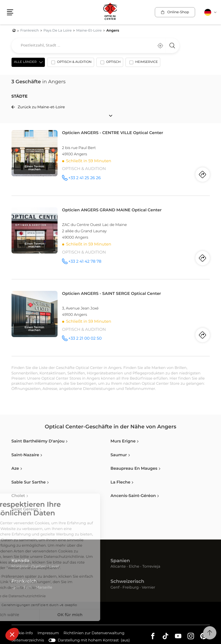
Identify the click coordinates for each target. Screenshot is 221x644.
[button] (12, 634)
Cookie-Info (22, 634)
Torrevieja (151, 567)
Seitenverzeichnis (28, 640)
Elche (134, 567)
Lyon (16, 588)
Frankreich (24, 582)
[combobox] (95, 46)
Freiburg (131, 588)
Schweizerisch (127, 582)
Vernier (149, 588)
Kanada (21, 561)
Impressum (48, 634)
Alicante (118, 567)
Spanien (120, 561)
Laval (54, 567)
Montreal (20, 567)
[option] (71, 63)
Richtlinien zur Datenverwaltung (94, 634)
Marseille (44, 588)
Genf (115, 588)
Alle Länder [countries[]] (25, 62)
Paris (28, 588)
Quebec (39, 567)
